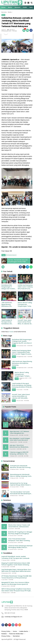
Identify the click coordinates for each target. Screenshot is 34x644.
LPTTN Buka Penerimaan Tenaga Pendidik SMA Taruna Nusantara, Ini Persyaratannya (17, 577)
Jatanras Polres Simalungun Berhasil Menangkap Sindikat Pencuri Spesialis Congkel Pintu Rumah (20, 547)
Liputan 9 (4, 30)
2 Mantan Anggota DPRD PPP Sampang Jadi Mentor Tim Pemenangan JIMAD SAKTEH (19, 453)
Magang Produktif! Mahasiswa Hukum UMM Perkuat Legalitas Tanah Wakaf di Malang (16, 564)
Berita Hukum (12, 255)
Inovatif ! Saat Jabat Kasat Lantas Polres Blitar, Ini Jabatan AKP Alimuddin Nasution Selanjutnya (25, 322)
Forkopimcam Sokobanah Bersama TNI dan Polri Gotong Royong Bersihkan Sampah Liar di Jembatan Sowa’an (21, 467)
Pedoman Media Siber (16, 634)
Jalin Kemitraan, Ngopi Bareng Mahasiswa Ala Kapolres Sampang (8, 304)
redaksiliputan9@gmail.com (13, 617)
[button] (25, 3)
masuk (11, 332)
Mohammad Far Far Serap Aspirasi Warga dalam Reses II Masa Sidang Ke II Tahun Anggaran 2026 (20, 484)
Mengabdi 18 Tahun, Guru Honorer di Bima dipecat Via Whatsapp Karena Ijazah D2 (15, 583)
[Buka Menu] (28, 3)
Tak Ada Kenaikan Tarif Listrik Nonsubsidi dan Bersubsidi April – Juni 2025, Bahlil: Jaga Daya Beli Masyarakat (21, 493)
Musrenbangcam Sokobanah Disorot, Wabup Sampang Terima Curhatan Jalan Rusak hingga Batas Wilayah (21, 475)
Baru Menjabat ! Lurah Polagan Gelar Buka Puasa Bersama (20, 439)
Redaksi (4, 634)
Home (15, 631)
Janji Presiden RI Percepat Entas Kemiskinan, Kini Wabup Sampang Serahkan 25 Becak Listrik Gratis (8, 322)
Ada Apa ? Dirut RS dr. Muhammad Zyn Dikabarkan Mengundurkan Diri (19, 446)
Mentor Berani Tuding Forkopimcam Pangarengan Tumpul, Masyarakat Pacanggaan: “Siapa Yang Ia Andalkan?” (25, 304)
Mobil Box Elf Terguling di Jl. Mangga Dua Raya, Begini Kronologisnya (20, 533)
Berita (3, 15)
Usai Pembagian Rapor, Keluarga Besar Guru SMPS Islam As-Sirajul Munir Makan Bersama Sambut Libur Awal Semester (16, 570)
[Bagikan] (31, 30)
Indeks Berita (24, 631)
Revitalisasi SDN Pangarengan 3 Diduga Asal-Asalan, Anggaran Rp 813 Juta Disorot (9, 287)
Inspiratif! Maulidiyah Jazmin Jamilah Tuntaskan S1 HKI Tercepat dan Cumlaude (15, 557)
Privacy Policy (6, 631)
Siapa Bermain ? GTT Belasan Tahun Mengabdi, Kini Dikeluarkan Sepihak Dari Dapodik (19, 432)
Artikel (21, 281)
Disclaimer (16, 636)
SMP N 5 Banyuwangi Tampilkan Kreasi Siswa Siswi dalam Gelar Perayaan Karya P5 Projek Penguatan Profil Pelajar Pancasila (16, 590)
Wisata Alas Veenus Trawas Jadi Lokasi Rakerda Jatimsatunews (19, 526)
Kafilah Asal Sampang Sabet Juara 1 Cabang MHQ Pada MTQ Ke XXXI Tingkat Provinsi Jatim (25, 287)
